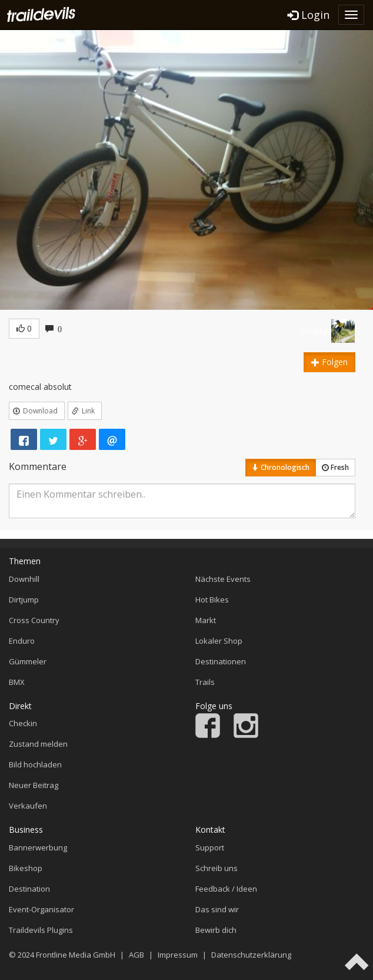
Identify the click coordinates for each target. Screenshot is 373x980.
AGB (136, 955)
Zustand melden (38, 744)
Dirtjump (24, 600)
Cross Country (34, 620)
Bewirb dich (216, 930)
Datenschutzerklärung (251, 955)
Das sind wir (217, 909)
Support (210, 847)
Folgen (329, 362)
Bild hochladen (35, 764)
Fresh (335, 467)
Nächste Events (223, 579)
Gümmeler (28, 661)
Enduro (22, 641)
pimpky (314, 331)
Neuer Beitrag (34, 785)
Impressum (178, 955)
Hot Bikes (212, 600)
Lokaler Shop (219, 641)
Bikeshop (26, 868)
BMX (17, 682)
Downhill (24, 579)
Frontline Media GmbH (76, 955)
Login (309, 15)
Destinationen (221, 661)
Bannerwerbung (38, 847)
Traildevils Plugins (41, 930)
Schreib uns (217, 868)
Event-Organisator (41, 909)
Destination (29, 889)
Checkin (23, 723)
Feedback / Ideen (226, 889)
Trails (205, 682)
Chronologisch (281, 467)
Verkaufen (28, 806)
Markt (206, 620)
